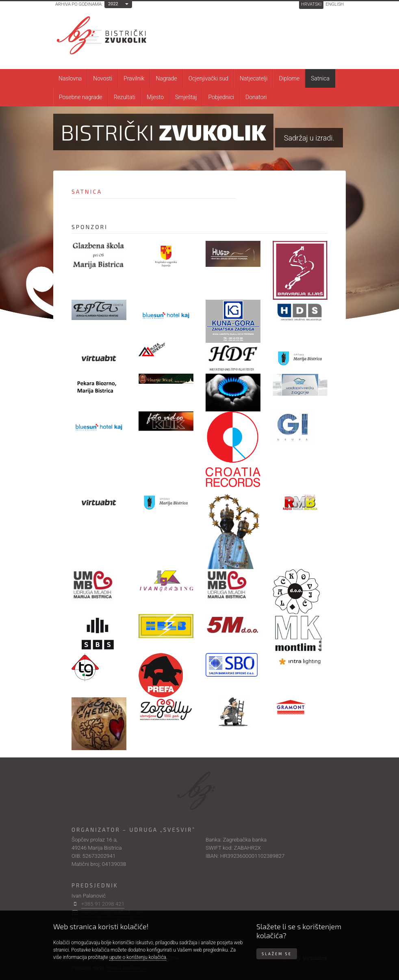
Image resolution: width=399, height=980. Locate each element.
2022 (113, 4)
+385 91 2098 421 (103, 904)
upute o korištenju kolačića (138, 957)
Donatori (256, 97)
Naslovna (70, 78)
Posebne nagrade (81, 97)
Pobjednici (221, 97)
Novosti (103, 78)
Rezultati (125, 97)
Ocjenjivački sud (208, 78)
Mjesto (155, 97)
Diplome (289, 78)
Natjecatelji (254, 78)
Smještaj (186, 97)
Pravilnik (134, 78)
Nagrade (166, 78)
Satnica (320, 78)
